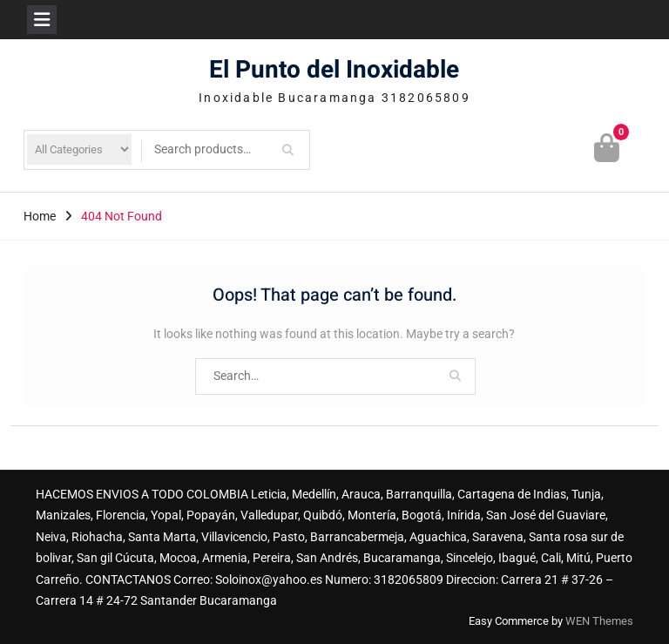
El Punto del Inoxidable (334, 70)
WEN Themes (599, 621)
